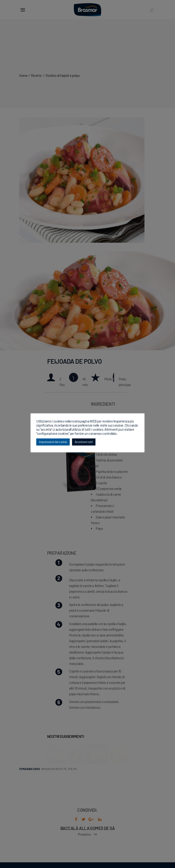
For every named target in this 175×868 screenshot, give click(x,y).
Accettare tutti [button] (84, 442)
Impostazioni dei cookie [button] (53, 442)
